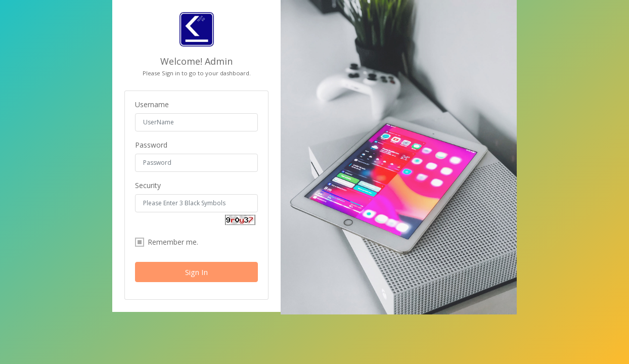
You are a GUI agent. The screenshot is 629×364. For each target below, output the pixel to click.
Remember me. (167, 242)
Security (148, 186)
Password (151, 145)
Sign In (196, 272)
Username (152, 105)
